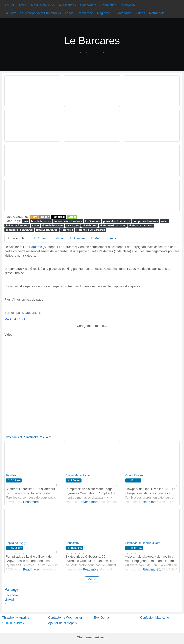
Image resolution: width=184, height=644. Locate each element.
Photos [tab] (39, 238)
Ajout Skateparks (43, 5)
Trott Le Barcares (47, 230)
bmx (25, 221)
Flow (34, 217)
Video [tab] (58, 238)
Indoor (44, 217)
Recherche (85, 13)
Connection (108, 5)
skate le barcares (53, 225)
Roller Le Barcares (17, 225)
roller (164, 221)
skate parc (73, 225)
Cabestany (72, 543)
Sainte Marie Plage (78, 475)
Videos (140, 13)
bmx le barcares (41, 221)
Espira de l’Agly (16, 543)
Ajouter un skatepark (63, 623)
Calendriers (88, 5)
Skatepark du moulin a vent (143, 543)
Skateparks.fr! (31, 313)
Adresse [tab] (77, 238)
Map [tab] (95, 238)
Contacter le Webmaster (65, 617)
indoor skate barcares (68, 221)
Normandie (157, 13)
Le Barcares (93, 221)
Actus (23, 5)
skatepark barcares (141, 225)
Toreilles (11, 475)
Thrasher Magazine (16, 617)
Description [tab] (17, 238)
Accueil (9, 5)
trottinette (67, 230)
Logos (69, 13)
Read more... (32, 502)
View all (92, 579)
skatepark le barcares (19, 230)
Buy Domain (103, 617)
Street (72, 217)
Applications (67, 5)
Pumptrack (58, 217)
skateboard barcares (113, 225)
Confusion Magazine (155, 617)
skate (35, 225)
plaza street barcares (116, 221)
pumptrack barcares (145, 221)
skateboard (90, 225)
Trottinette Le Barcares (90, 230)
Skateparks (123, 13)
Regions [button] (103, 13)
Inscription (128, 5)
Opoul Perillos (134, 475)
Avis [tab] (111, 238)
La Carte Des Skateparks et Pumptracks (33, 13)
